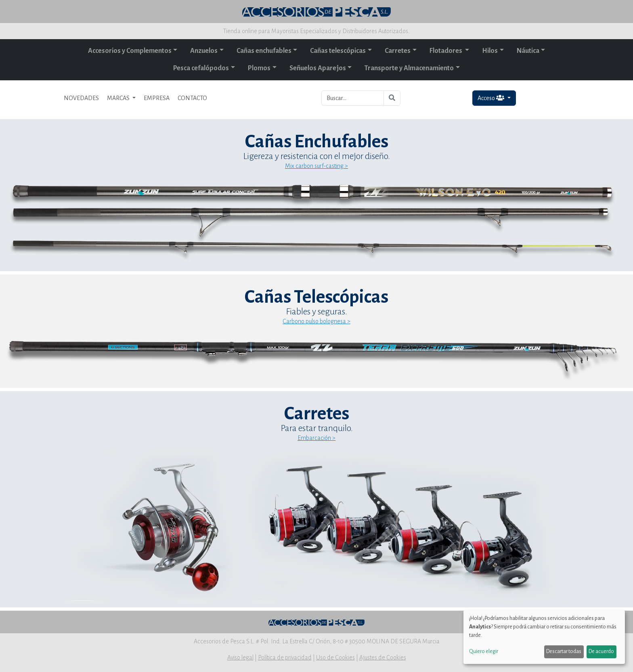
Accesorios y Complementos (130, 51)
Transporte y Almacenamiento (409, 68)
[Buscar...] (353, 98)
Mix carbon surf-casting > (316, 166)
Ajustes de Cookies (383, 657)
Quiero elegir (484, 651)
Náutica (528, 51)
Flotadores (446, 51)
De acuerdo (601, 651)
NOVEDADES (81, 98)
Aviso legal (240, 657)
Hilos (490, 51)
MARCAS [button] (119, 98)
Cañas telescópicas (338, 51)
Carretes (398, 51)
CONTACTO (192, 98)
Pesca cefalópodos (201, 68)
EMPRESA (157, 98)
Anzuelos (204, 51)
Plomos (259, 68)
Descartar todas (564, 651)
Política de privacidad (285, 657)
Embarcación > (316, 438)
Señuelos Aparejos (318, 68)
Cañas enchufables (264, 51)
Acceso (492, 98)
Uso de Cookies (335, 657)
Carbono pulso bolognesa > (316, 321)
